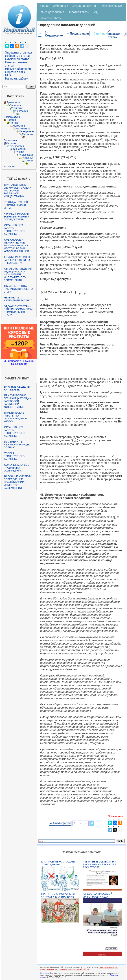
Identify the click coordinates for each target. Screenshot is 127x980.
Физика (20, 152)
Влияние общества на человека (17, 388)
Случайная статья (17, 59)
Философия (26, 155)
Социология (17, 146)
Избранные (61, 6)
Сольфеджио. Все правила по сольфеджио (16, 468)
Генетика (18, 108)
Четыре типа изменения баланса (18, 299)
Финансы (27, 158)
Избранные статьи (17, 56)
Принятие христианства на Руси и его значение (59, 895)
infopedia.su (45, 973)
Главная (44, 6)
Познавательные (111, 6)
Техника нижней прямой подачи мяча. (16, 205)
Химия (29, 161)
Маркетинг (19, 126)
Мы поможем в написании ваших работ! (19, 362)
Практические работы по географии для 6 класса (15, 417)
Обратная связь (16, 72)
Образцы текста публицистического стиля (18, 289)
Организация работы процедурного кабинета (14, 230)
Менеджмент (27, 131)
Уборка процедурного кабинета (14, 456)
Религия (11, 143)
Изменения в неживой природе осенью (17, 445)
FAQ (8, 75)
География (22, 111)
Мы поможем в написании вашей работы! (72, 969)
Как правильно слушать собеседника (58, 863)
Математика (23, 129)
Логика (14, 123)
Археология (14, 102)
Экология (9, 166)
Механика (28, 134)
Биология (15, 105)
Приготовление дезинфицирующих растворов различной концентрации (17, 191)
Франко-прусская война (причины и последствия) (17, 217)
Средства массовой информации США (98, 895)
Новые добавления (18, 69)
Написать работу (16, 79)
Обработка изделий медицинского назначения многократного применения (18, 274)
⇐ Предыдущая (78, 34)
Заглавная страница (19, 53)
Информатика (12, 117)
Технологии (19, 149)
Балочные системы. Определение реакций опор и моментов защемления (18, 482)
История (12, 120)
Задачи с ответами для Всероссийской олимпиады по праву (18, 311)
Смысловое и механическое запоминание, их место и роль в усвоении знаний (16, 245)
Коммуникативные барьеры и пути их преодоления (17, 260)
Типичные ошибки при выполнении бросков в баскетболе (100, 864)
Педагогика (10, 140)
